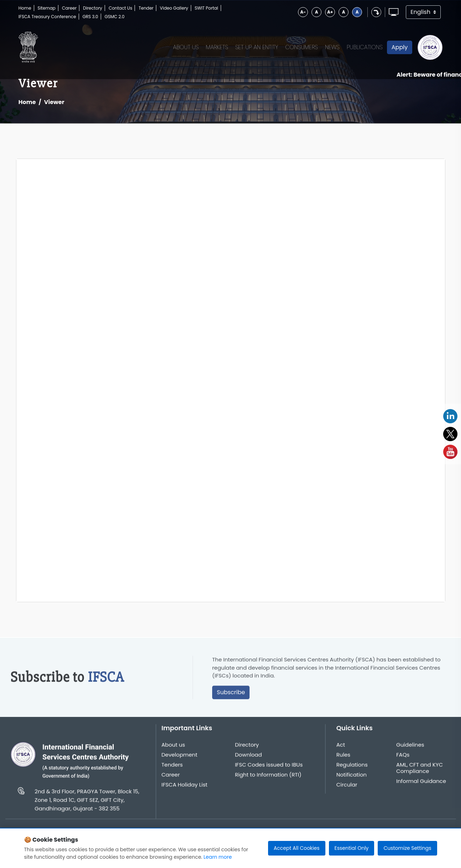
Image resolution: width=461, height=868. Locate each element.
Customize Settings (407, 848)
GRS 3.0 (90, 17)
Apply (400, 47)
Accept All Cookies (297, 848)
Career (69, 8)
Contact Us (120, 8)
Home (25, 8)
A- (303, 12)
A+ (330, 12)
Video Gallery (174, 8)
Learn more (218, 857)
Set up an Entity (257, 47)
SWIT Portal (206, 8)
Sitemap (47, 8)
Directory (93, 8)
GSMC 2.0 (115, 17)
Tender (146, 8)
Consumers (302, 47)
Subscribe (231, 695)
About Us (186, 47)
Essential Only (352, 848)
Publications (365, 47)
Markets (217, 47)
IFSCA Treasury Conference (47, 17)
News (332, 47)
